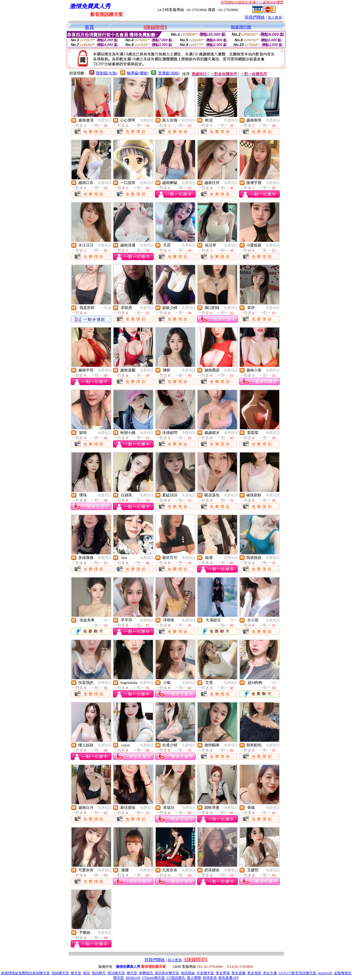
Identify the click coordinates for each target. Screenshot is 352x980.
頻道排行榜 (241, 27)
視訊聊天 (99, 973)
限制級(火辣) (107, 73)
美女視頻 (254, 973)
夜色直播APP (229, 978)
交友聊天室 (205, 973)
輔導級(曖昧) (138, 73)
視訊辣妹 (188, 973)
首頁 (89, 27)
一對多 (106, 308)
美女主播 (270, 973)
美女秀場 (223, 973)
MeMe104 (133, 978)
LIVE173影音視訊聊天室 (297, 973)
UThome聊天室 (153, 978)
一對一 (106, 620)
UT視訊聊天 (176, 978)
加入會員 (275, 17)
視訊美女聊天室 (167, 973)
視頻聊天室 (60, 973)
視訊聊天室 (116, 973)
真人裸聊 (194, 978)
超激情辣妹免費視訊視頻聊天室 (25, 973)
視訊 (86, 973)
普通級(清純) (169, 73)
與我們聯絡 (255, 17)
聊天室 (76, 973)
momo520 (325, 973)
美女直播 (238, 973)
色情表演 (210, 978)
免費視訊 (105, 120)
